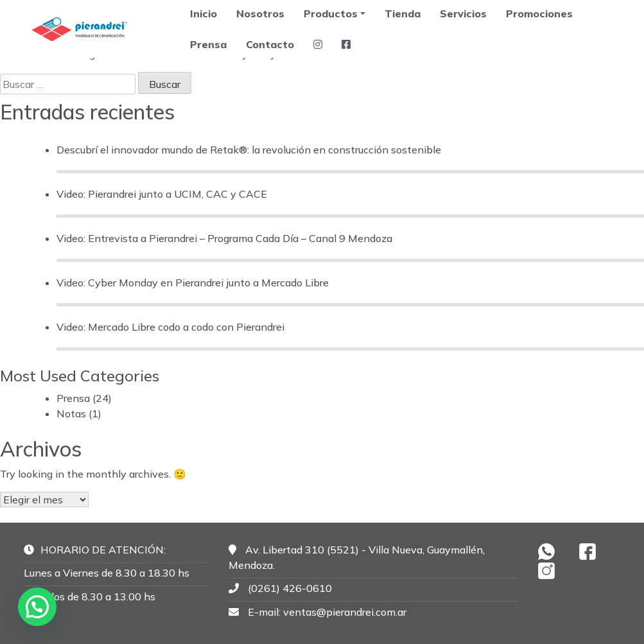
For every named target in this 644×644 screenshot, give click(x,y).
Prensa (208, 44)
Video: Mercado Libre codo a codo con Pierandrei (170, 327)
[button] (37, 607)
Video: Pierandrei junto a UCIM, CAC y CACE (162, 194)
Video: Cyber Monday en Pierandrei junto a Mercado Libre (193, 283)
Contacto (270, 44)
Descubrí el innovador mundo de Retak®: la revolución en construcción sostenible (249, 150)
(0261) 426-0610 (290, 588)
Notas (71, 413)
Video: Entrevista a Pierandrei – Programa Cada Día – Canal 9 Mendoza (224, 238)
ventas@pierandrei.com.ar (345, 612)
